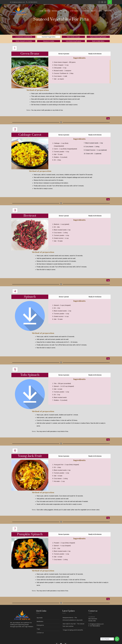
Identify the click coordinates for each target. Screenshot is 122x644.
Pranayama (40, 625)
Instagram (102, 2)
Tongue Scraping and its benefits (73, 630)
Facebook (99, 2)
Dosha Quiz (86, 11)
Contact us (107, 11)
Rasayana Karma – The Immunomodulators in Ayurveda (73, 619)
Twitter (105, 2)
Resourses (64, 11)
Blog (100, 11)
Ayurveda (40, 618)
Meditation (40, 621)
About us (47, 11)
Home (41, 11)
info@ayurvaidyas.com (18, 2)
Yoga (38, 629)
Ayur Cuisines (74, 11)
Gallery (93, 11)
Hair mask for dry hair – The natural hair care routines (73, 625)
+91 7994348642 (33, 2)
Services (54, 11)
